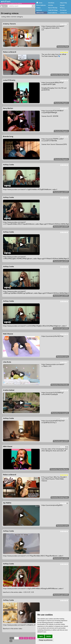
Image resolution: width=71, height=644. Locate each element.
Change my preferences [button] (46, 640)
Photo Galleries (41, 5)
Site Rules (51, 3)
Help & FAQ (63, 3)
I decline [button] (49, 636)
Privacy (62, 8)
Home (40, 3)
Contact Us (63, 13)
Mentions (39, 10)
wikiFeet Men (40, 13)
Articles (51, 5)
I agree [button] (41, 636)
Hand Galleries (53, 13)
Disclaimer (63, 10)
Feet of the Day (53, 8)
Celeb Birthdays (53, 10)
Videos (38, 8)
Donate (62, 5)
